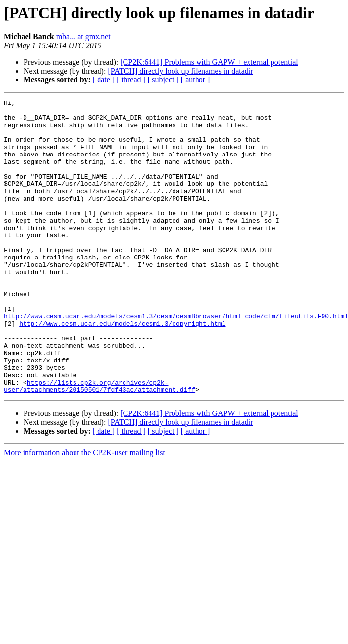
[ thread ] (131, 80)
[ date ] (104, 80)
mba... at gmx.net (84, 37)
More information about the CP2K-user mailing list (85, 511)
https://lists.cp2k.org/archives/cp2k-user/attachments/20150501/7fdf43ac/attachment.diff (99, 444)
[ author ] (196, 80)
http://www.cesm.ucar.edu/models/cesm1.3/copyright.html (122, 369)
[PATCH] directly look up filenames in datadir (180, 71)
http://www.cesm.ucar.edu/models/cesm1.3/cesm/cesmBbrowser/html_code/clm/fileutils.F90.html (176, 360)
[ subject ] (163, 80)
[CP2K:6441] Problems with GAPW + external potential (209, 62)
